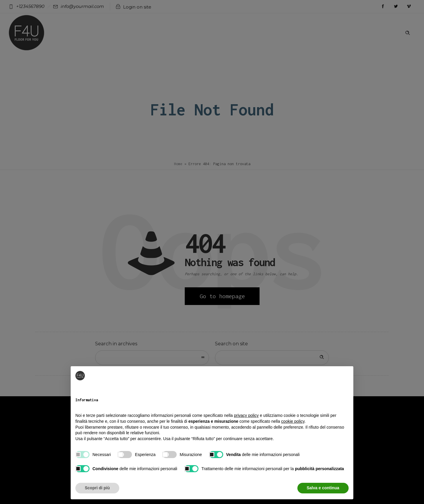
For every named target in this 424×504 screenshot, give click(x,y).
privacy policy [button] (246, 415)
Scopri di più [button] (97, 488)
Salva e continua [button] (323, 488)
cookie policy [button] (293, 421)
